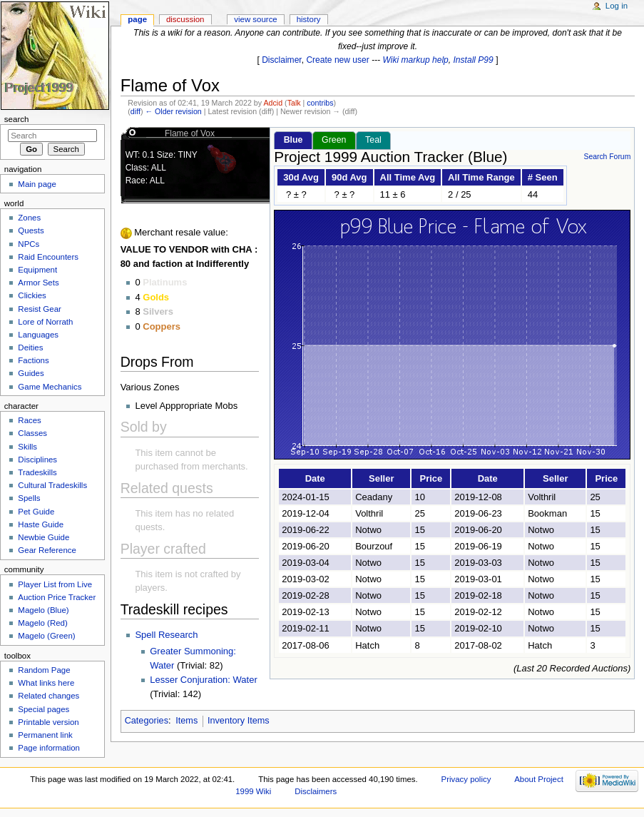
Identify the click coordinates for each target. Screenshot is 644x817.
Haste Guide (41, 524)
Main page (37, 184)
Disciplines (37, 460)
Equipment (37, 270)
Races (29, 420)
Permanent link (45, 735)
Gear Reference (47, 550)
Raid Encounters (48, 257)
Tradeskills (37, 472)
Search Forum (607, 157)
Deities (30, 347)
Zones (29, 218)
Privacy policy (466, 779)
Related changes (48, 696)
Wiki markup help (416, 60)
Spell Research (166, 635)
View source (255, 19)
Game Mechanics (50, 387)
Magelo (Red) (42, 623)
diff (136, 111)
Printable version (48, 722)
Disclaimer (282, 60)
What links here (46, 683)
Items (186, 721)
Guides (31, 373)
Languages (38, 335)
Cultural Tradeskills (52, 485)
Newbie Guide (44, 537)
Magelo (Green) (46, 636)
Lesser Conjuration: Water (204, 680)
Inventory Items (239, 721)
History (309, 19)
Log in (617, 6)
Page (137, 19)
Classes (32, 433)
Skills (27, 447)
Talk (294, 103)
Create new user (337, 60)
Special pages (44, 709)
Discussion (185, 19)
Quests (31, 230)
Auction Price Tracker (57, 597)
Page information (49, 748)
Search (17, 119)
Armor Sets (38, 283)
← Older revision (173, 111)
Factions (33, 360)
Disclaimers (316, 791)
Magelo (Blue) (43, 610)
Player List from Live (55, 584)
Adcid (273, 103)
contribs (320, 103)
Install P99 (474, 60)
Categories (147, 721)
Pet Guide (36, 512)
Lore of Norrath (45, 322)
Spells (29, 498)
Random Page (44, 670)
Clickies (32, 295)
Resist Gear (39, 309)
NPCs (29, 244)
